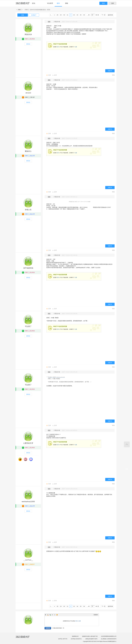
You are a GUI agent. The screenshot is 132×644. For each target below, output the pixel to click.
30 (64, 15)
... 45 (88, 15)
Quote (52, 615)
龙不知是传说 (28, 268)
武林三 (20, 10)
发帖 (67, 3)
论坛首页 (50, 3)
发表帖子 (34, 15)
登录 (103, 3)
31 (67, 15)
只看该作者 (57, 22)
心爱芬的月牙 (28, 443)
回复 (23, 15)
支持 (49, 75)
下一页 (103, 15)
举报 (113, 75)
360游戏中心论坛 (26, 4)
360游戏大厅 (24, 638)
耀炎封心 (28, 151)
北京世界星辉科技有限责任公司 (109, 636)
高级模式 (96, 615)
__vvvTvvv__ (28, 560)
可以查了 (28, 326)
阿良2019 (28, 34)
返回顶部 (127, 444)
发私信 (28, 44)
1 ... (51, 15)
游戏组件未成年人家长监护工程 (90, 636)
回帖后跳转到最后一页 (58, 628)
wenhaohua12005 (28, 502)
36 (84, 15)
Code (55, 615)
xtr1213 (28, 93)
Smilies (57, 615)
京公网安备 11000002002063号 (109, 639)
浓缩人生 (28, 210)
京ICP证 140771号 (63, 639)
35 (81, 15)
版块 (58, 3)
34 (77, 15)
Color (48, 615)
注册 (112, 3)
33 (74, 15)
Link (50, 615)
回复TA (110, 71)
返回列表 (110, 15)
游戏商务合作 (75, 636)
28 (57, 15)
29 (61, 15)
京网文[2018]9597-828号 (91, 639)
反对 (55, 75)
